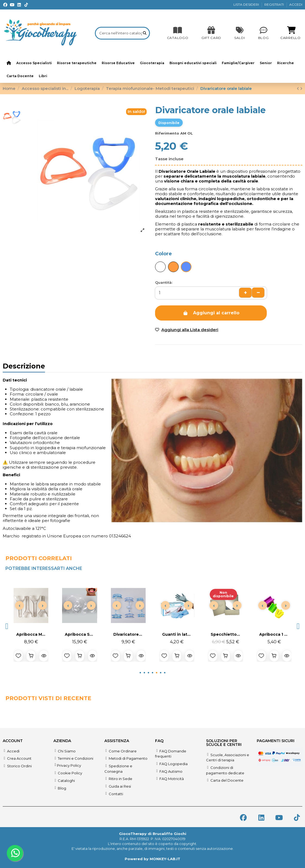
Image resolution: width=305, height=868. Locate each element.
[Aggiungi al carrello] (31, 656)
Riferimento (167, 133)
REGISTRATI (274, 4)
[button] (7, 626)
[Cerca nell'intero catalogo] (145, 33)
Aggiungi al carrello (211, 313)
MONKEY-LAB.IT (165, 859)
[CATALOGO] (178, 33)
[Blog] (264, 33)
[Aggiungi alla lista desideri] (18, 656)
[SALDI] (211, 33)
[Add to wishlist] (187, 330)
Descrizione (24, 367)
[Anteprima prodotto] (44, 656)
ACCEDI (296, 4)
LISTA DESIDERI (247, 4)
